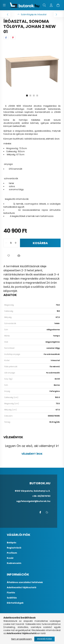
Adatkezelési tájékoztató (22, 588)
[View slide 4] (37, 96)
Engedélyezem (44, 639)
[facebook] (6, 38)
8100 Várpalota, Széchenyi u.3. (33, 491)
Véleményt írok (32, 454)
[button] (9, 256)
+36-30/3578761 (41, 496)
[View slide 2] (30, 96)
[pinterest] (13, 38)
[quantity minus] (6, 243)
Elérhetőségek (15, 603)
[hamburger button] (4, 5)
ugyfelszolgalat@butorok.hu (33, 501)
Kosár (10, 558)
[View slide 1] (27, 96)
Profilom (12, 553)
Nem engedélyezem (22, 639)
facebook (40, 512)
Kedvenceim (14, 563)
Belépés (12, 543)
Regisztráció (14, 548)
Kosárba (40, 243)
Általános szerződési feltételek (25, 582)
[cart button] (58, 5)
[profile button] (51, 5)
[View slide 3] (34, 96)
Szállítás (12, 598)
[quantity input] (11, 243)
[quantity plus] (16, 243)
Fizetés (11, 593)
